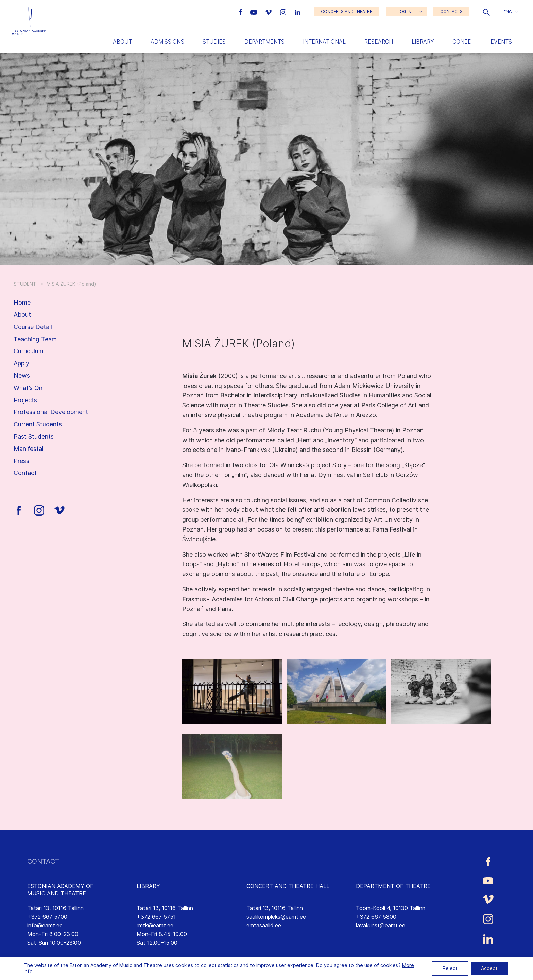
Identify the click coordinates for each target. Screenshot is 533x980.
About (122, 42)
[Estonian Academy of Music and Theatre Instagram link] (284, 12)
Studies (214, 42)
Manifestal (29, 449)
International (324, 42)
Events (501, 42)
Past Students (34, 436)
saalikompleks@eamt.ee (276, 917)
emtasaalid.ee (264, 925)
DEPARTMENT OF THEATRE (393, 886)
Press (21, 461)
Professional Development (51, 412)
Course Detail (33, 327)
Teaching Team (35, 339)
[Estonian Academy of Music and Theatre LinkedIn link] (298, 12)
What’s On (28, 388)
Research (379, 42)
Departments (264, 42)
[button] (486, 12)
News (22, 375)
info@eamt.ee (45, 925)
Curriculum (29, 351)
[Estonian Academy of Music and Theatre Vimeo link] (269, 12)
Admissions (167, 42)
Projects (25, 400)
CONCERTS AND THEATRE (347, 11)
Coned (462, 42)
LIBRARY (148, 886)
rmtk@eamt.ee (155, 925)
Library (423, 42)
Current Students (38, 424)
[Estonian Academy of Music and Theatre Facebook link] (242, 12)
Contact (25, 473)
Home (22, 302)
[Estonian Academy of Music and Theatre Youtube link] (254, 12)
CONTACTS (451, 11)
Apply (21, 363)
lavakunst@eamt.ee (381, 925)
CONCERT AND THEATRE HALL (288, 886)
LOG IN (404, 11)
